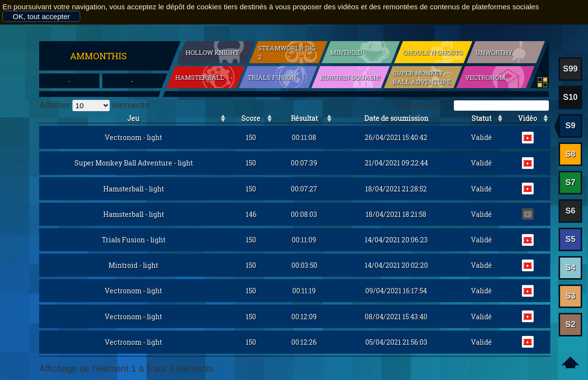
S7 (571, 182)
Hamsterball (200, 77)
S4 (571, 268)
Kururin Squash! (350, 77)
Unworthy (494, 52)
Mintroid (346, 52)
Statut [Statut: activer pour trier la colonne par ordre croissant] (482, 118)
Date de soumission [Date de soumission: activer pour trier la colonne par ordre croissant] (396, 118)
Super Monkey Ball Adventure (422, 77)
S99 (570, 69)
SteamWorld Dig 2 (287, 52)
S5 (571, 239)
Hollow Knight (212, 52)
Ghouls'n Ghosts (433, 52)
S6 (571, 211)
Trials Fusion (272, 77)
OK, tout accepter (41, 16)
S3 (571, 296)
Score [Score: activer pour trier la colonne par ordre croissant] (251, 118)
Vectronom (485, 77)
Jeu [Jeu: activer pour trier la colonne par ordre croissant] (133, 118)
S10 (570, 97)
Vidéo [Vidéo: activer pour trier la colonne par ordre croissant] (528, 118)
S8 (571, 154)
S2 (571, 324)
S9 (571, 126)
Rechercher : (473, 105)
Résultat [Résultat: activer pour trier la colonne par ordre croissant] (304, 118)
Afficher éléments (94, 105)
